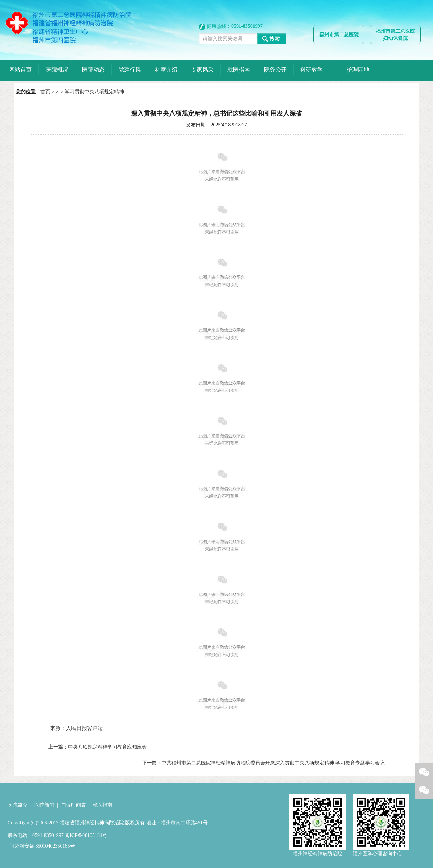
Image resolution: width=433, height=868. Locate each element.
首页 (45, 92)
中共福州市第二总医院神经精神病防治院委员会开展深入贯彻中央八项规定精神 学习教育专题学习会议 (273, 763)
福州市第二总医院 (339, 35)
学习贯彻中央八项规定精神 (94, 92)
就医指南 (102, 805)
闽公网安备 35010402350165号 (42, 846)
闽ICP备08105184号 (86, 835)
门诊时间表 (74, 805)
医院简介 (18, 805)
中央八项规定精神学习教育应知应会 (107, 747)
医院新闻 (44, 805)
